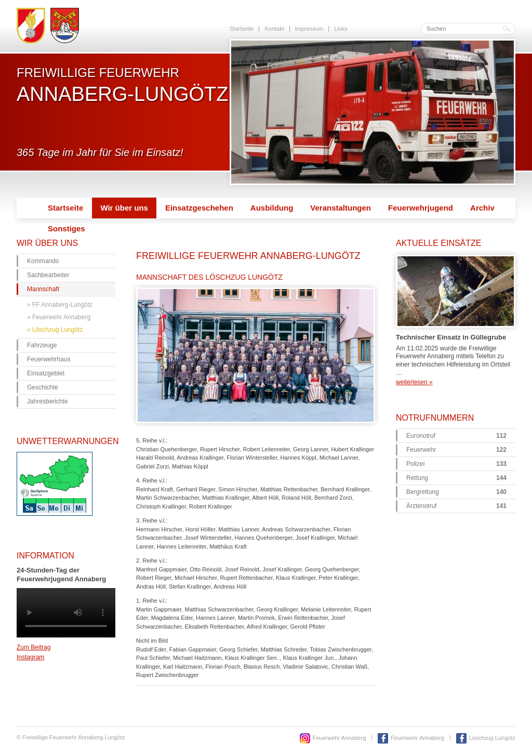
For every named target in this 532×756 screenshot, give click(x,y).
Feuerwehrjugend (421, 208)
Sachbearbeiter (48, 275)
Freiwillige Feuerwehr (122, 85)
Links (341, 29)
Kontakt (274, 29)
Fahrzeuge (42, 345)
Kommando (43, 261)
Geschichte (43, 387)
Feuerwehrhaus (49, 359)
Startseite (242, 29)
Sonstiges (66, 229)
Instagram (30, 657)
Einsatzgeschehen (199, 208)
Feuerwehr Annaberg (61, 317)
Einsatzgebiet (46, 373)
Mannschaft (43, 289)
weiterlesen (414, 382)
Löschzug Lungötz (57, 330)
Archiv (482, 208)
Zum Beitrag (34, 647)
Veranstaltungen (341, 208)
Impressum (309, 29)
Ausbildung (272, 208)
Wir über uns (124, 208)
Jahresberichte (48, 401)
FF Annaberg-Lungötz (62, 305)
